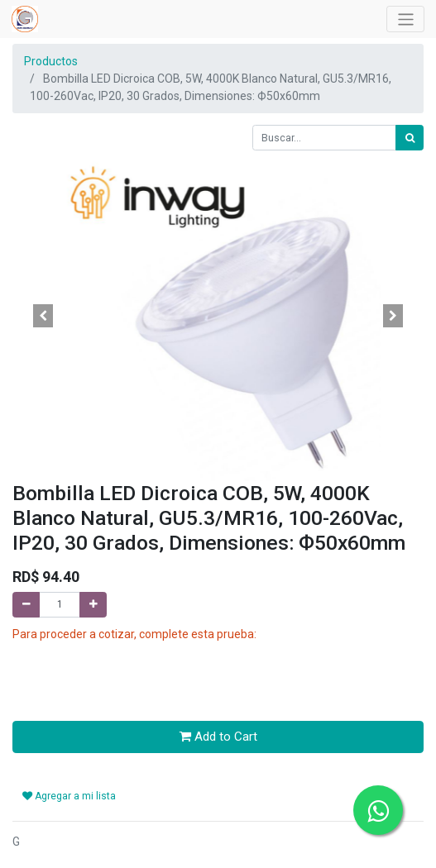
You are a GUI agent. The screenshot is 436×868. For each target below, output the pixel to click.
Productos (51, 61)
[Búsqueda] (410, 138)
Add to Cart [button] (218, 737)
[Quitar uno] (26, 605)
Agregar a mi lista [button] (69, 796)
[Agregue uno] (93, 605)
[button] (43, 316)
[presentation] (138, 675)
